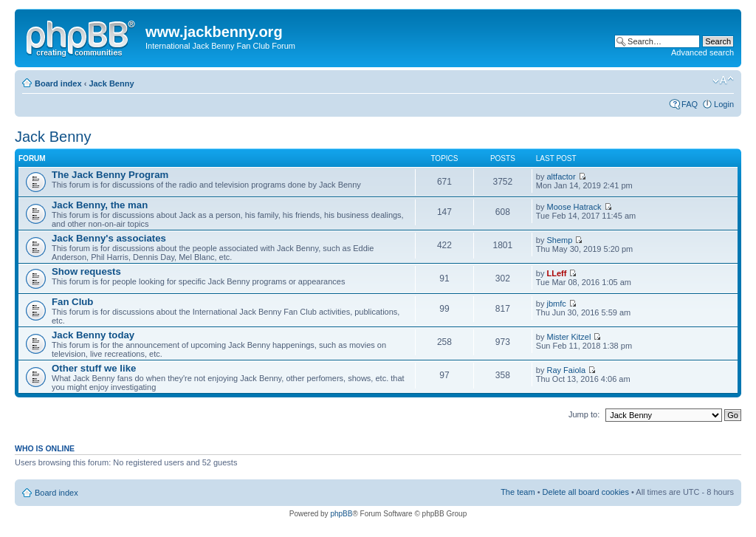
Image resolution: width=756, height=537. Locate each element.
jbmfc (557, 304)
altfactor (561, 177)
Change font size (723, 81)
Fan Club (72, 302)
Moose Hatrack (574, 207)
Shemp (560, 240)
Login (724, 104)
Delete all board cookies (586, 492)
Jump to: (584, 414)
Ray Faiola (567, 370)
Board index (58, 83)
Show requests (86, 271)
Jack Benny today (93, 335)
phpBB (341, 514)
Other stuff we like (94, 368)
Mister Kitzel (569, 337)
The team (518, 492)
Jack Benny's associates (109, 238)
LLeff (557, 273)
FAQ (690, 104)
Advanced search (702, 52)
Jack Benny (111, 83)
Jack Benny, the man (100, 205)
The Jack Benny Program (110, 175)
